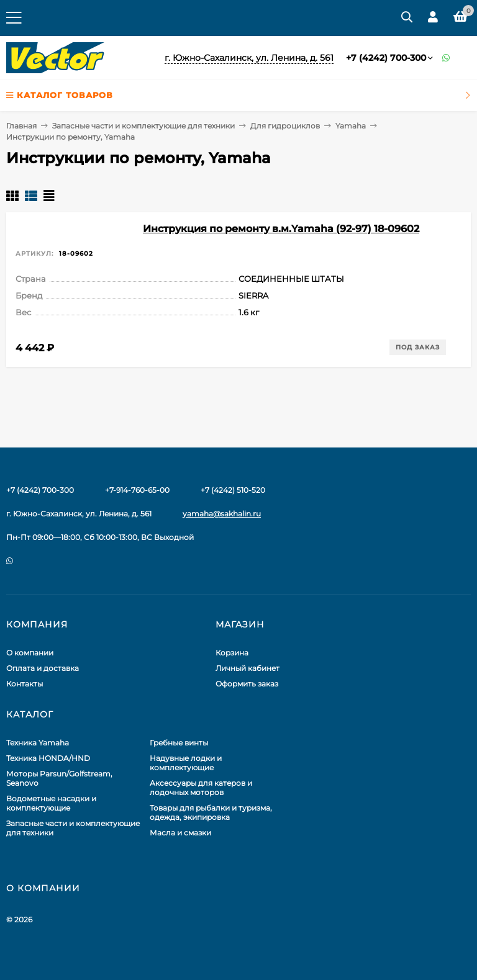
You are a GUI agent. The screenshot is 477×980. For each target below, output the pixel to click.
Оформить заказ (247, 684)
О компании (30, 653)
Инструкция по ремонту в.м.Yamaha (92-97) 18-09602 (281, 229)
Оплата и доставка (43, 668)
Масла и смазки (180, 833)
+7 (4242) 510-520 (233, 490)
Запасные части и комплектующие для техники (143, 126)
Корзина (232, 653)
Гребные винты (179, 743)
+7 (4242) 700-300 (386, 58)
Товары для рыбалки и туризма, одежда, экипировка (211, 812)
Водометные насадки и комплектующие (51, 803)
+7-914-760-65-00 (137, 490)
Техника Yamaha (38, 743)
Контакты (25, 684)
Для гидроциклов (285, 126)
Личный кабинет (248, 668)
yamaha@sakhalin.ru (222, 514)
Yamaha (351, 126)
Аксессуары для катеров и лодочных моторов (201, 788)
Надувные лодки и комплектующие (186, 763)
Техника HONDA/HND (48, 758)
